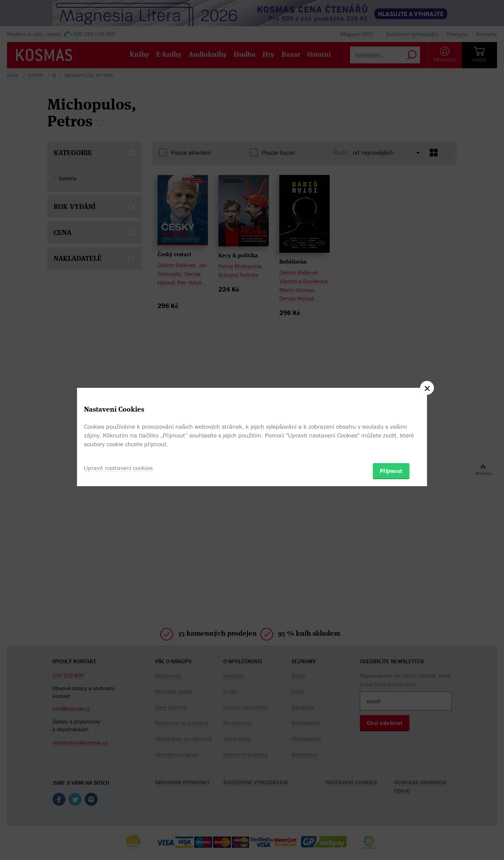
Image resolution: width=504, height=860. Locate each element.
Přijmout (391, 471)
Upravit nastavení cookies (118, 468)
